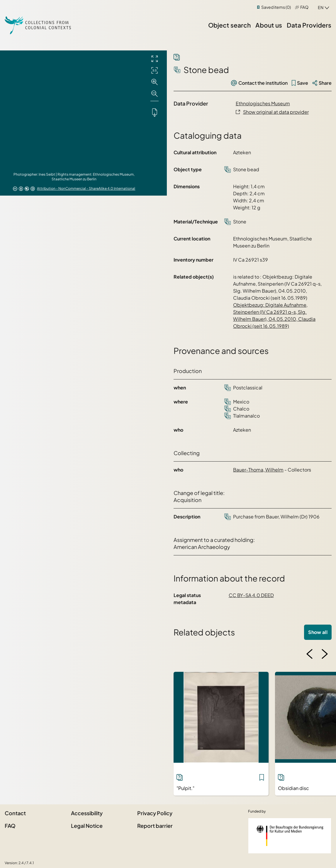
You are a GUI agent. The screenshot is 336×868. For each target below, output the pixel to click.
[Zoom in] (155, 82)
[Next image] (325, 654)
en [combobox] (321, 7)
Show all (318, 632)
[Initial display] (155, 70)
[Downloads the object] (155, 112)
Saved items (276, 7)
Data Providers (309, 25)
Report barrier (155, 826)
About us (269, 25)
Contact (15, 813)
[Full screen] (155, 59)
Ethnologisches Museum (263, 103)
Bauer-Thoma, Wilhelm (258, 470)
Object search (229, 25)
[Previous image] (310, 654)
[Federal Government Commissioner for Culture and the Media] (290, 836)
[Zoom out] (155, 94)
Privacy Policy (155, 813)
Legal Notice (87, 826)
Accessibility (87, 813)
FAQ (304, 7)
